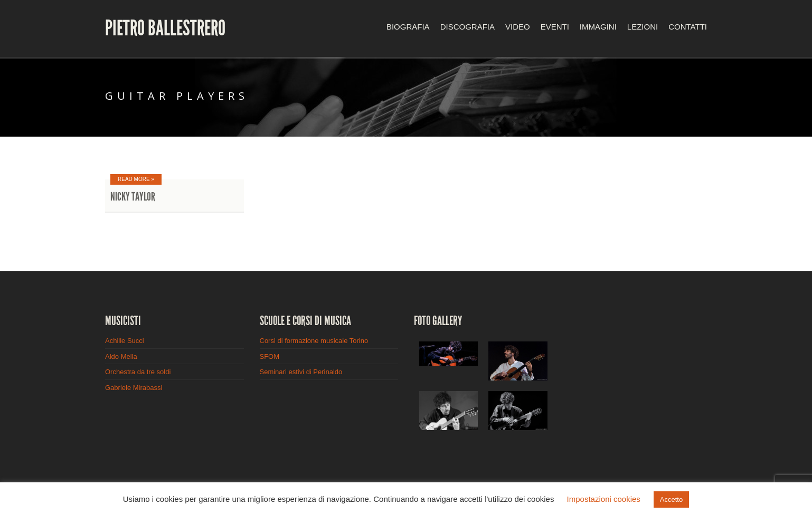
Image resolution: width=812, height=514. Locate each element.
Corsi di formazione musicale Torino (314, 341)
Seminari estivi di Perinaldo (301, 372)
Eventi (555, 27)
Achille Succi (125, 341)
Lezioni (643, 27)
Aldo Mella (121, 356)
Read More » (136, 179)
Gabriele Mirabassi (134, 388)
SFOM (270, 356)
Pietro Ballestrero (165, 28)
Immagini (598, 27)
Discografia (468, 27)
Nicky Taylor (133, 197)
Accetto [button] (671, 499)
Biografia (408, 27)
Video (518, 27)
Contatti (688, 27)
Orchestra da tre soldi (138, 372)
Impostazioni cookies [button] (604, 499)
